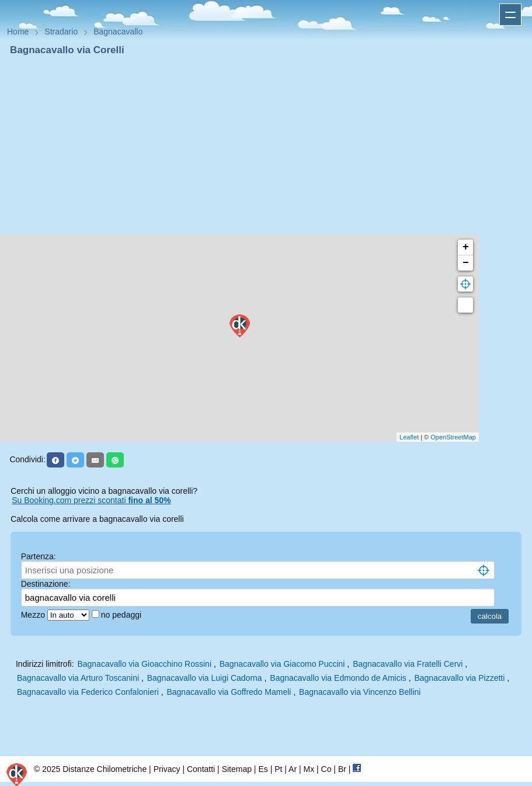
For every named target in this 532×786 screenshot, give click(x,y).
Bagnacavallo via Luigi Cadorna (205, 678)
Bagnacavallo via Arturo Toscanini (78, 678)
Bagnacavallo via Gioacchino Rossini (144, 664)
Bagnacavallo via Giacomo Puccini (282, 664)
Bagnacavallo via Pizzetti (459, 678)
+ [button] (466, 247)
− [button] (466, 263)
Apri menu (510, 15)
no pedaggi (122, 615)
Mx (309, 769)
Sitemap (237, 769)
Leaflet (409, 437)
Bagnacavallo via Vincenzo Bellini (360, 692)
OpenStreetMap (453, 437)
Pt (278, 769)
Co (326, 769)
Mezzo (34, 615)
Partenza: (39, 556)
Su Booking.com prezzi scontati (91, 500)
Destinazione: (46, 584)
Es (263, 769)
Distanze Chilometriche (105, 769)
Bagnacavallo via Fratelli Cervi (408, 664)
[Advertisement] (266, 145)
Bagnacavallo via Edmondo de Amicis (338, 678)
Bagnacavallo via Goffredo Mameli (229, 692)
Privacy (167, 769)
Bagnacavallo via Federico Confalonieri (88, 692)
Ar (293, 769)
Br (342, 769)
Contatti (201, 769)
